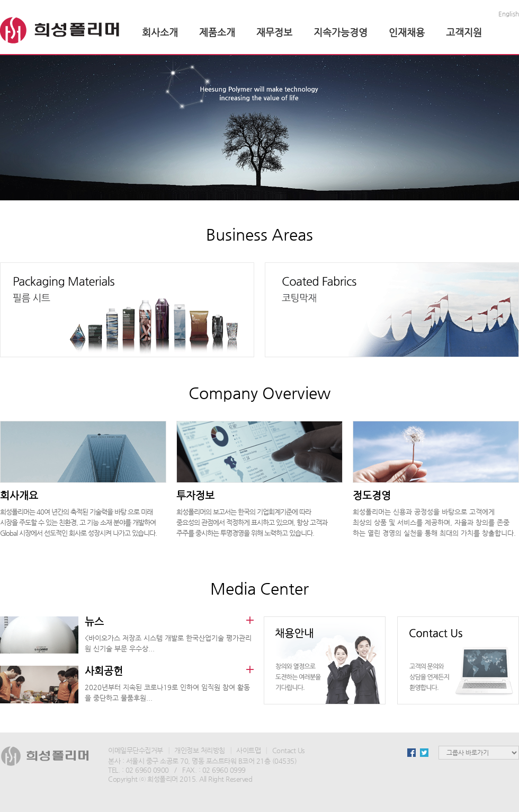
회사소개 (160, 32)
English (509, 14)
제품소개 (217, 32)
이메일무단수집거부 (136, 750)
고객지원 (464, 32)
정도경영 (372, 495)
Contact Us (289, 750)
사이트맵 (248, 750)
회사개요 (19, 495)
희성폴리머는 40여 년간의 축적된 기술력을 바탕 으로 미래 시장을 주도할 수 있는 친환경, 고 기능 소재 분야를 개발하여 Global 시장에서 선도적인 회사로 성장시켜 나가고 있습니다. (78, 522)
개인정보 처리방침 (200, 750)
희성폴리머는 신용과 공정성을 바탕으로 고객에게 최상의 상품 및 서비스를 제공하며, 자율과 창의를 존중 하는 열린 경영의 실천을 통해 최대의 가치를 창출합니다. (434, 522)
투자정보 (195, 495)
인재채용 (407, 32)
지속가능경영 (341, 32)
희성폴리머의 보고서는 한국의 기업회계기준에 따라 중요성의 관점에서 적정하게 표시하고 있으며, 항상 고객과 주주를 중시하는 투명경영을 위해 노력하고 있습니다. (252, 522)
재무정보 (274, 32)
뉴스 (94, 621)
